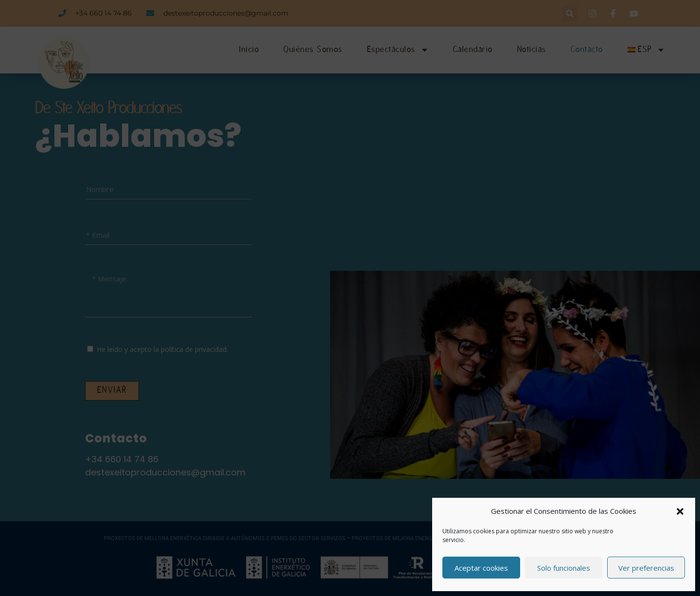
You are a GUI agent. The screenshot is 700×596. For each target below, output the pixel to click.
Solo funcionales (564, 568)
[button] (680, 511)
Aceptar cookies (481, 568)
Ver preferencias (646, 568)
